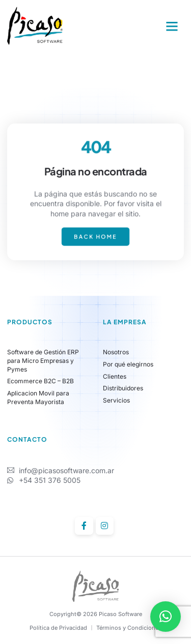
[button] (172, 26)
